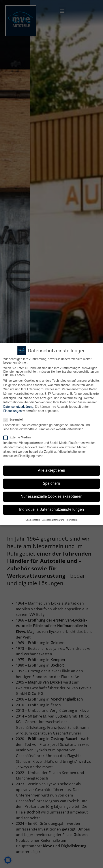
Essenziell (15, 419)
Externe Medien (19, 437)
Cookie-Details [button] (33, 520)
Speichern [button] (51, 483)
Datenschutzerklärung (18, 407)
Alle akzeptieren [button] (52, 470)
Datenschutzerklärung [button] (53, 520)
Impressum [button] (72, 520)
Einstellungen (13, 411)
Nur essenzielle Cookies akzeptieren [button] (51, 496)
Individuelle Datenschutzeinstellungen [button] (51, 509)
